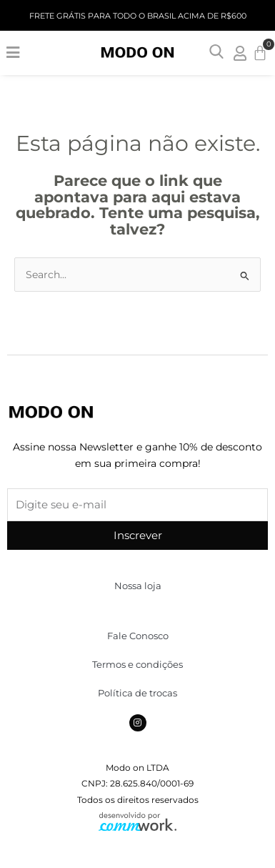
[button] (12, 53)
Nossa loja (138, 586)
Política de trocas (137, 693)
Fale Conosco (138, 636)
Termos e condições (137, 664)
